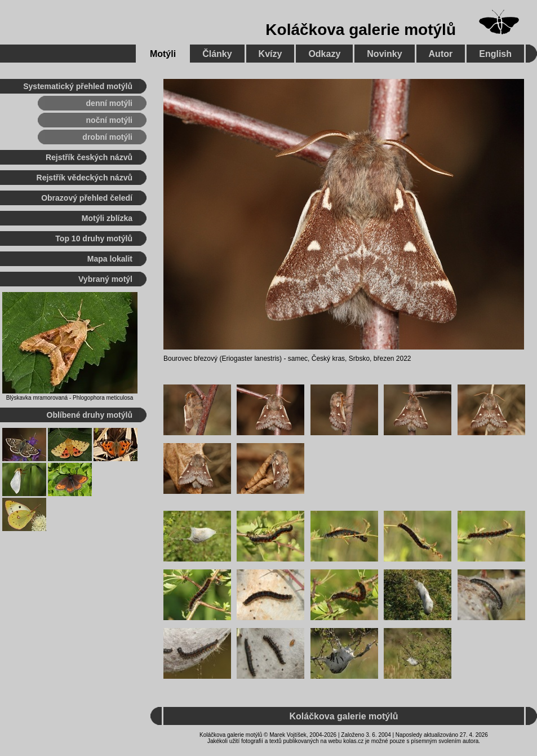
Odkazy (324, 54)
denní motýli (109, 103)
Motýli (163, 54)
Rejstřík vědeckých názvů (85, 178)
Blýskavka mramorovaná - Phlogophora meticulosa (70, 398)
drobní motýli (107, 137)
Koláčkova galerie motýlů (361, 30)
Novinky (384, 54)
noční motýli (109, 120)
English (495, 54)
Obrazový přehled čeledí (87, 198)
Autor (441, 54)
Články (217, 54)
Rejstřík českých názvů (89, 157)
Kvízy (270, 54)
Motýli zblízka (107, 218)
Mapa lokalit (110, 259)
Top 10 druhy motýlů (94, 238)
